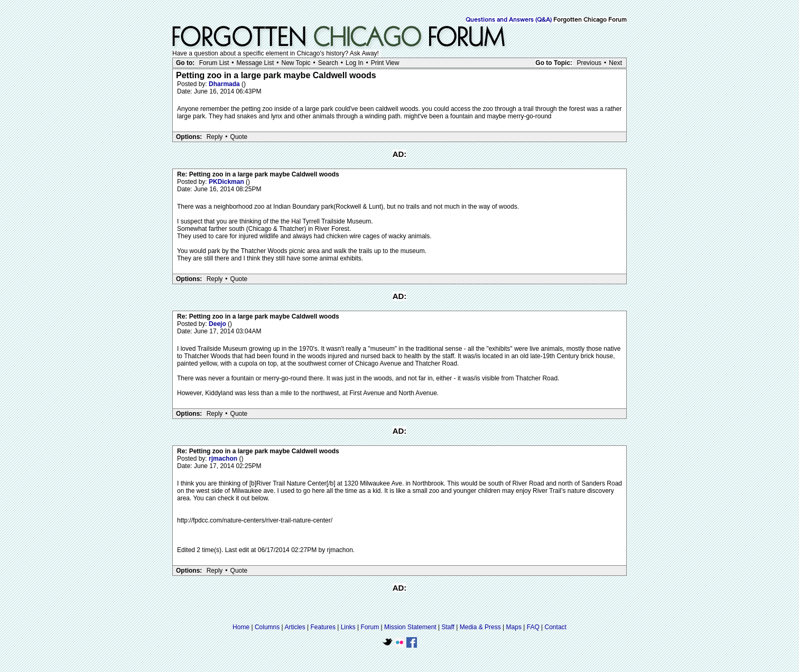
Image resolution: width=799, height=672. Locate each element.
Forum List (214, 63)
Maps (514, 627)
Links (348, 627)
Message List (256, 63)
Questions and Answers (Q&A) (509, 20)
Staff (448, 627)
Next (615, 63)
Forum (370, 627)
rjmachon (224, 459)
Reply (215, 137)
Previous (589, 63)
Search (328, 63)
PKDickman (227, 182)
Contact (556, 627)
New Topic (296, 63)
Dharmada (225, 84)
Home (241, 627)
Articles (295, 627)
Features (323, 627)
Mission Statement (410, 627)
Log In (354, 63)
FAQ (533, 627)
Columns (267, 627)
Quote (239, 137)
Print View (385, 63)
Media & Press (480, 627)
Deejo (218, 324)
